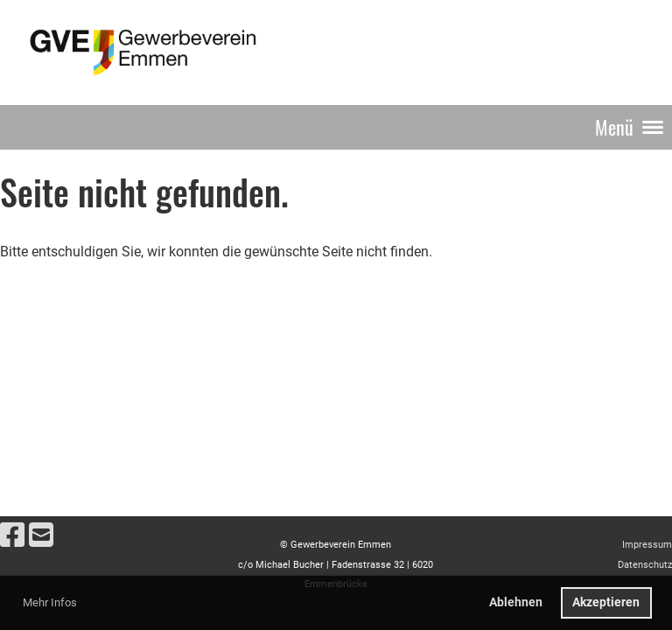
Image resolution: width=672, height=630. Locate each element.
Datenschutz (645, 565)
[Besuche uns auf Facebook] (12, 535)
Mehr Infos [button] (50, 602)
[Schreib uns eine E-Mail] (41, 535)
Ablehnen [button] (516, 602)
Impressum (647, 545)
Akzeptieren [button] (606, 602)
